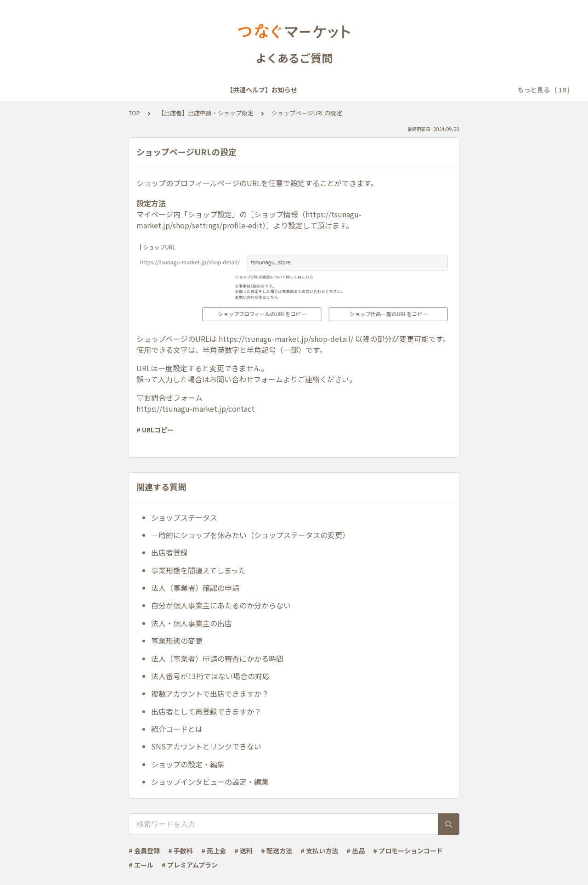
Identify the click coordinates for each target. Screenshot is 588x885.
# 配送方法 (277, 851)
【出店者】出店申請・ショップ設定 (206, 113)
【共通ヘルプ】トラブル (371, 90)
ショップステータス (184, 517)
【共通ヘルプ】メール (291, 90)
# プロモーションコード (408, 851)
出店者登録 (170, 552)
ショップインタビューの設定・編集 (210, 782)
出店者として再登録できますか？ (206, 711)
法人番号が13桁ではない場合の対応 (210, 676)
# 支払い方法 (319, 851)
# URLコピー (155, 430)
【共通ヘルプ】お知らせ (75, 90)
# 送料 (243, 851)
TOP (134, 113)
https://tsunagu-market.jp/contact (195, 408)
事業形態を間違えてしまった (198, 570)
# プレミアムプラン (190, 865)
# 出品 (356, 851)
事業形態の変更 (177, 641)
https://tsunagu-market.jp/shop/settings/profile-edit (249, 220)
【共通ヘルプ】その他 (452, 90)
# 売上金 (214, 851)
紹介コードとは (177, 729)
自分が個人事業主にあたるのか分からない (221, 605)
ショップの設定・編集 (188, 764)
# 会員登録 (144, 851)
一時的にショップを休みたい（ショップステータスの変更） (250, 535)
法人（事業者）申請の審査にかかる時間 (217, 658)
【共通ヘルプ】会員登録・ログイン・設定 (185, 90)
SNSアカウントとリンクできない (206, 746)
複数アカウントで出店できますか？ (210, 693)
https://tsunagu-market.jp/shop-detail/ (286, 339)
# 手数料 (181, 851)
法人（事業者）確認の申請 (195, 588)
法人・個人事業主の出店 (192, 623)
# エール (141, 865)
